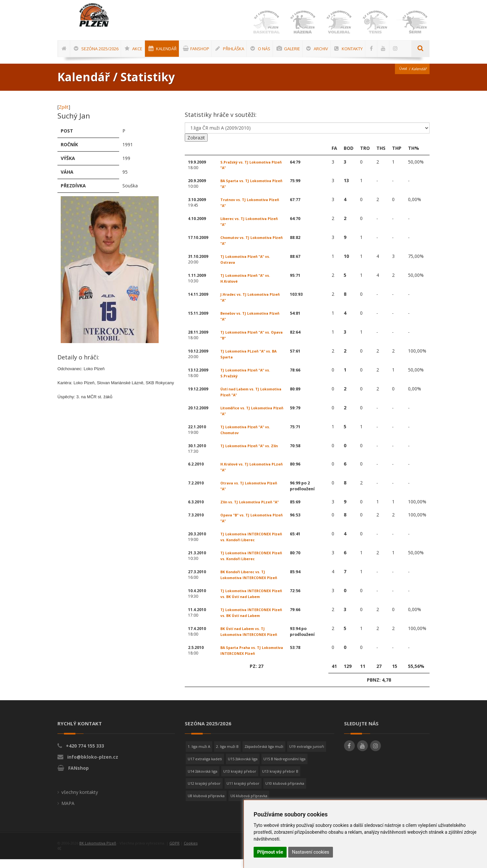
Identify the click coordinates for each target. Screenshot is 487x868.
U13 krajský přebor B (280, 780)
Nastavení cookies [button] (310, 852)
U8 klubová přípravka (206, 805)
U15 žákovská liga (243, 768)
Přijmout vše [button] (270, 852)
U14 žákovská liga (203, 780)
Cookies (191, 852)
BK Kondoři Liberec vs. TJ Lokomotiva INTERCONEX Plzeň (252, 584)
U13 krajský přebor (240, 780)
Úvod (402, 71)
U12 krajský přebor (204, 792)
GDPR (174, 852)
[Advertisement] (466, 197)
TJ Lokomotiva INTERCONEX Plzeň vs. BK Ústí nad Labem (248, 602)
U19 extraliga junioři (307, 755)
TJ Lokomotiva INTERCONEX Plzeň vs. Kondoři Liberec (248, 546)
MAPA (68, 812)
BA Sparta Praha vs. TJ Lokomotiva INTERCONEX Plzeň (252, 659)
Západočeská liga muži (264, 755)
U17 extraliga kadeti (205, 768)
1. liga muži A (199, 755)
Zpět (64, 109)
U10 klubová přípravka (285, 792)
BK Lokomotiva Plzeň (98, 852)
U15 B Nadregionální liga (284, 768)
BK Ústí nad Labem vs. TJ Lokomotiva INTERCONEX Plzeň (252, 640)
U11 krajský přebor (243, 792)
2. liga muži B (227, 755)
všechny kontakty (80, 801)
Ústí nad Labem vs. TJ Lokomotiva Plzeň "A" (242, 394)
